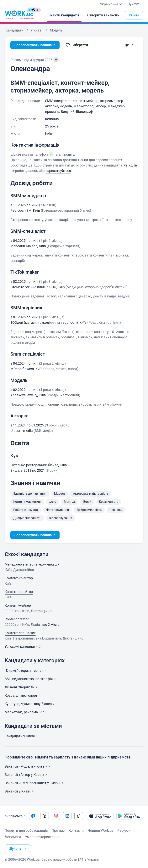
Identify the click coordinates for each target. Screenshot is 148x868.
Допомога (13, 837)
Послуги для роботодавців (26, 830)
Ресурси (124, 830)
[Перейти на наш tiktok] (79, 816)
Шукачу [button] (18, 849)
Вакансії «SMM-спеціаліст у (35, 783)
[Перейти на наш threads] (45, 816)
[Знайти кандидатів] (64, 15)
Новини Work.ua (100, 830)
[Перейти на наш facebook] (33, 816)
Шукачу (135, 4)
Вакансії (20, 791)
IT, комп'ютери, (26, 671)
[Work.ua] (19, 15)
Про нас (58, 830)
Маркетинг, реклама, (26, 712)
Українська (16, 816)
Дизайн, (22, 687)
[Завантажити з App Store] (100, 816)
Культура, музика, (30, 704)
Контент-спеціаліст (20, 633)
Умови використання (42, 837)
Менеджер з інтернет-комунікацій (32, 564)
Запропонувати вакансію (35, 45)
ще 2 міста (51, 625)
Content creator (17, 619)
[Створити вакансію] (103, 15)
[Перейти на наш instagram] (56, 816)
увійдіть (131, 165)
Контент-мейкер (18, 605)
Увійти (134, 15)
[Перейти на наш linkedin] (67, 816)
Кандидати (22, 736)
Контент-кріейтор (19, 578)
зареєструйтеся (58, 171)
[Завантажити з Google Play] (130, 816)
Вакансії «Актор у (27, 775)
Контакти (76, 830)
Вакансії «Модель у (28, 766)
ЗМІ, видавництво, (31, 679)
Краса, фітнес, (23, 695)
